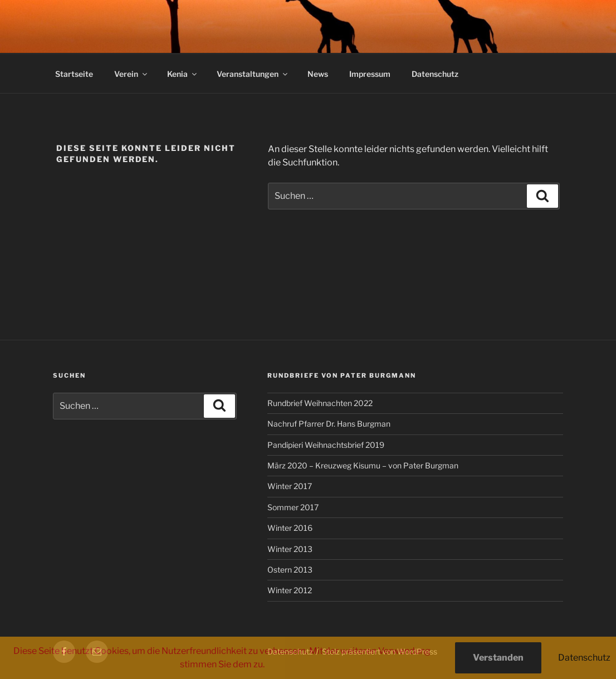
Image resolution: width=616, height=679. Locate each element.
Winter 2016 (290, 528)
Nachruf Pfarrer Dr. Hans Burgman (329, 424)
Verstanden (498, 658)
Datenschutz (435, 74)
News (318, 74)
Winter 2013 (290, 549)
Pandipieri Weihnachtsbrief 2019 (326, 445)
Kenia (183, 74)
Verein (131, 74)
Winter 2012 (290, 590)
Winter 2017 (290, 486)
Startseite (74, 74)
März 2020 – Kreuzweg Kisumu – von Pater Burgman (363, 465)
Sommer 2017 (293, 507)
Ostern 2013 (290, 570)
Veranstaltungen (253, 74)
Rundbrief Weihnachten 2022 (320, 403)
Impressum (370, 74)
